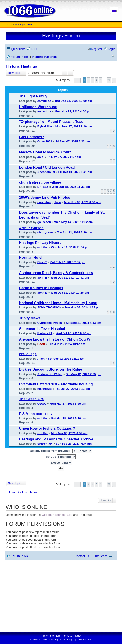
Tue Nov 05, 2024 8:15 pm (83, 307)
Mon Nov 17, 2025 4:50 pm (73, 111)
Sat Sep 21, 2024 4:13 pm (83, 323)
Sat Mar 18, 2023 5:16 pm (68, 418)
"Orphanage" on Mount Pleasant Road (51, 122)
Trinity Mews (30, 318)
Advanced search (71, 73)
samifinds (44, 101)
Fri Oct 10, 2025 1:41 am (75, 172)
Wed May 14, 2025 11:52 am (73, 222)
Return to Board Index (23, 492)
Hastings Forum (24, 25)
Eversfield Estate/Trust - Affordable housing (56, 384)
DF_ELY (43, 187)
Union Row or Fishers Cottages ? (47, 428)
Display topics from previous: (61, 451)
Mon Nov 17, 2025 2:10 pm (74, 126)
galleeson (44, 222)
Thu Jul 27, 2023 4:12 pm (72, 389)
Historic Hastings (21, 66)
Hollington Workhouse (38, 107)
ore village (28, 354)
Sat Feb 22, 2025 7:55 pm (68, 262)
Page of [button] (77, 80)
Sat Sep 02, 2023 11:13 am (66, 359)
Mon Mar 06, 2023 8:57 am (69, 433)
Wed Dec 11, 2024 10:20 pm (70, 293)
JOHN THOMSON (49, 307)
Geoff (41, 344)
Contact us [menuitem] (82, 556)
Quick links (18, 49)
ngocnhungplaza (49, 202)
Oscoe (42, 404)
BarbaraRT (45, 333)
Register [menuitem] (97, 49)
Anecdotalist (46, 172)
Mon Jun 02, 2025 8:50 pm (82, 202)
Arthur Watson (31, 228)
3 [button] (93, 80)
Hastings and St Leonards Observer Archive (56, 439)
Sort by (61, 457)
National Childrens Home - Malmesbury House (58, 303)
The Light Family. (33, 96)
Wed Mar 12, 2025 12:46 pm (70, 247)
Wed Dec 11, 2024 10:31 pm (70, 278)
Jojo (40, 157)
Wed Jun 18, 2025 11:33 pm (71, 187)
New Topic (15, 73)
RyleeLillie (45, 126)
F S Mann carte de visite (39, 414)
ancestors (44, 111)
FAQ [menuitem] (34, 49)
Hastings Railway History (40, 243)
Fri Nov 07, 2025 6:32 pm (73, 141)
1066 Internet (84, 640)
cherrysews (46, 232)
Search (64, 73)
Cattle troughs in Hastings (41, 288)
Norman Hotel (31, 257)
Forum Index (20, 556)
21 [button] (109, 80)
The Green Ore (31, 399)
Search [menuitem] (113, 57)
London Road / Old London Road (47, 167)
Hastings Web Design (61, 640)
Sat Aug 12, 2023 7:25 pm (83, 374)
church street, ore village (40, 182)
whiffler (43, 247)
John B (42, 278)
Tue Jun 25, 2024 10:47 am (67, 344)
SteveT (42, 262)
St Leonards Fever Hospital (42, 329)
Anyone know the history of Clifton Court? (55, 339)
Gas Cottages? (32, 137)
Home (9, 25)
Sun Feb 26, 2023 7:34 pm (74, 444)
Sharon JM (45, 444)
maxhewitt (45, 389)
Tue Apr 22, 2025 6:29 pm (74, 232)
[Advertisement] (61, 596)
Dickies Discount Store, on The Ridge (50, 369)
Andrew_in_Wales (50, 374)
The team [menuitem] (101, 556)
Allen (41, 359)
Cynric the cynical (50, 323)
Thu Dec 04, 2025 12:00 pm (73, 101)
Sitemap (55, 636)
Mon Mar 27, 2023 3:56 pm (68, 404)
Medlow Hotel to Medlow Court (45, 152)
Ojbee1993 (45, 141)
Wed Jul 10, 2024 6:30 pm (74, 333)
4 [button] (97, 80)
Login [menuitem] (111, 49)
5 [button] (101, 80)
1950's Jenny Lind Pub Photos (45, 197)
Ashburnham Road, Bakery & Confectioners (56, 273)
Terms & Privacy (72, 636)
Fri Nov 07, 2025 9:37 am (64, 157)
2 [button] (88, 80)
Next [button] (114, 80)
